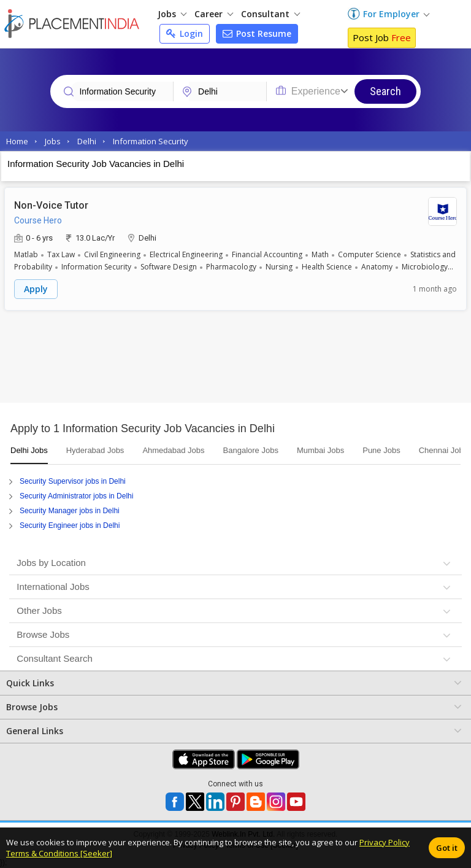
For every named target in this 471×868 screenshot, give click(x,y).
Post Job (382, 37)
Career (214, 14)
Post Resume (257, 33)
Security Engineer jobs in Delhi (70, 525)
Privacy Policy (385, 842)
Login (185, 33)
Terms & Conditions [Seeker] (59, 853)
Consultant (270, 14)
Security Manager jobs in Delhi (70, 511)
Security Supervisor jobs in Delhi (73, 481)
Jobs (172, 14)
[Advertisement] (235, 360)
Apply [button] (36, 289)
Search (385, 91)
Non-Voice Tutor (51, 205)
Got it (447, 848)
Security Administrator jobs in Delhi (76, 496)
